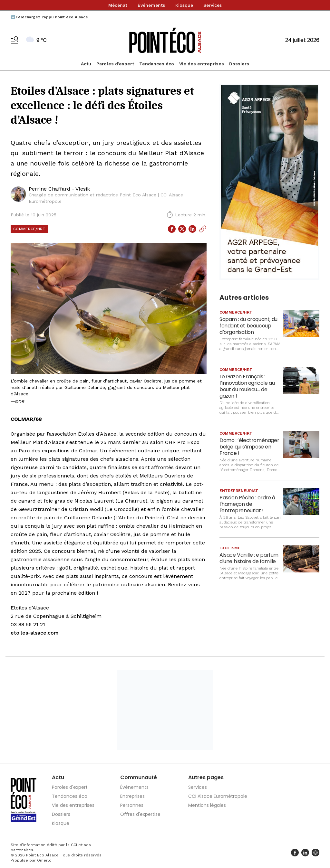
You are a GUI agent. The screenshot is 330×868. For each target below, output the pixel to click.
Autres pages (206, 777)
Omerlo (44, 860)
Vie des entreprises (202, 64)
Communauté (139, 777)
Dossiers (239, 64)
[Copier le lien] (203, 229)
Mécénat (118, 5)
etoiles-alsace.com (35, 633)
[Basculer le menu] (15, 40)
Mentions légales (207, 805)
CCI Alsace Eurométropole (218, 796)
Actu (86, 64)
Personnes (132, 805)
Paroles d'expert (115, 64)
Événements (151, 5)
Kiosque (184, 5)
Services (213, 5)
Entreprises (132, 796)
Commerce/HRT (29, 229)
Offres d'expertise (140, 814)
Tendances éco (157, 64)
